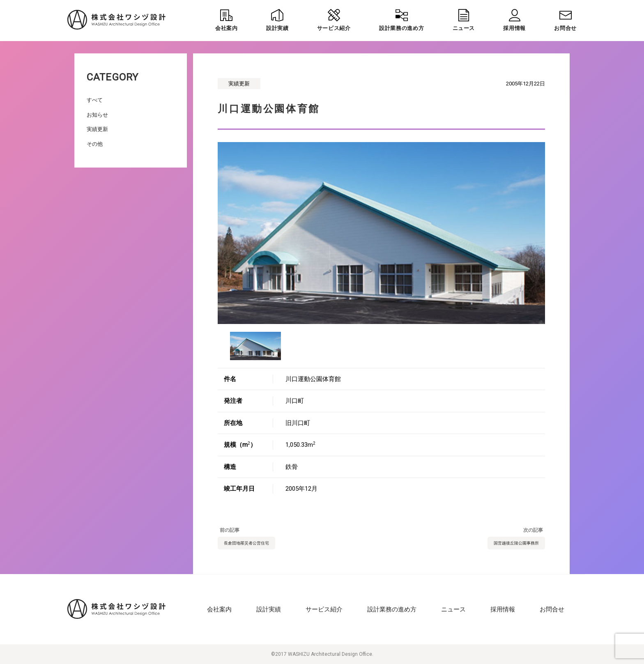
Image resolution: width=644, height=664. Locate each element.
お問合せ (552, 609)
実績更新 (97, 129)
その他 (95, 144)
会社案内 (219, 609)
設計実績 (269, 609)
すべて (95, 100)
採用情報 (503, 609)
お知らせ (97, 115)
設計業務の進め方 (392, 609)
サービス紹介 (324, 609)
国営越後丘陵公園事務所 (516, 543)
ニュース (453, 609)
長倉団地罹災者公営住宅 (246, 543)
